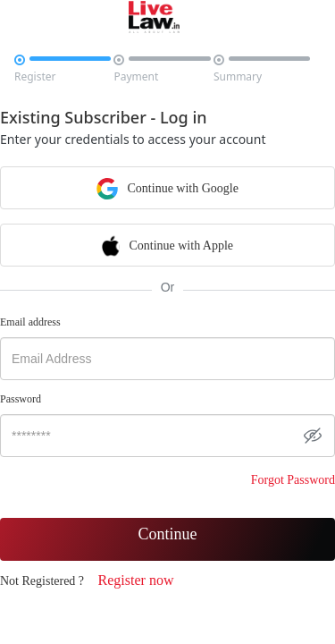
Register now (136, 580)
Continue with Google (167, 187)
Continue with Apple (167, 245)
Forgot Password (293, 480)
